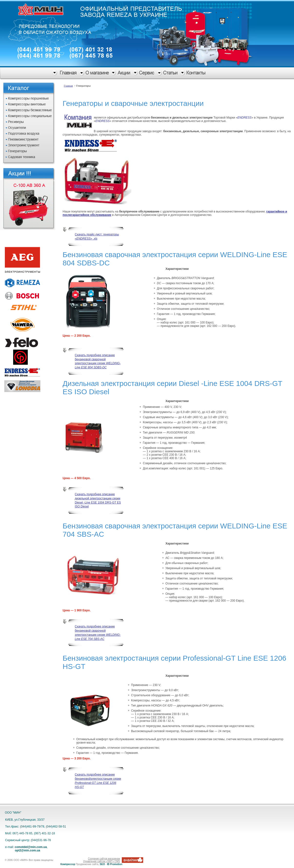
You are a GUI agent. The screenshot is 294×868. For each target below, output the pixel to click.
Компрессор (68, 864)
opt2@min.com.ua (28, 850)
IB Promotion (115, 864)
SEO (102, 864)
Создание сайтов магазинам (104, 859)
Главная (68, 86)
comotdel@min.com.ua (31, 847)
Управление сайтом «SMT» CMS (101, 861)
